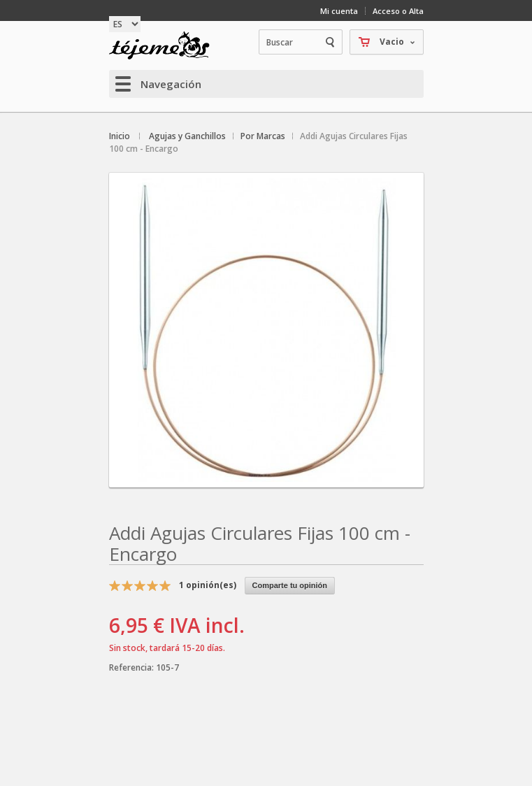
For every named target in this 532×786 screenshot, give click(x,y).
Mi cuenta (339, 11)
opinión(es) (208, 585)
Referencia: (132, 667)
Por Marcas (263, 136)
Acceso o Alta (398, 11)
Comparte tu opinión (290, 585)
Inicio (120, 136)
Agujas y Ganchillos (187, 136)
